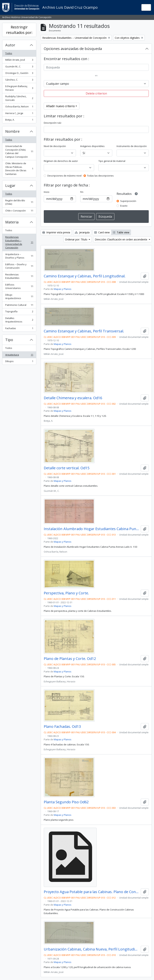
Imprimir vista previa (56, 232)
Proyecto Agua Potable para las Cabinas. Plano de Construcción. (92, 892)
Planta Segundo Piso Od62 (66, 802)
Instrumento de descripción (132, 146)
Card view (102, 232)
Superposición (128, 201)
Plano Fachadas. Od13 (62, 727)
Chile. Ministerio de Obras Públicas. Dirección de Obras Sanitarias (19, 169)
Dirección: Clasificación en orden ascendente (121, 239)
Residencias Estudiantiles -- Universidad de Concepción (19, 242)
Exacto (124, 206)
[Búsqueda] (96, 67)
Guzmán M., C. (19, 67)
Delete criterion (96, 93)
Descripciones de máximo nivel (64, 176)
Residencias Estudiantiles (19, 276)
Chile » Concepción (19, 211)
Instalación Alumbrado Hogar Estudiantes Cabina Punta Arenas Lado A (92, 529)
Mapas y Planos (63, 289)
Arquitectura (19, 355)
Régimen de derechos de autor (61, 161)
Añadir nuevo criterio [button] (60, 106)
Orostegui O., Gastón (19, 74)
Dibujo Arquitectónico (19, 297)
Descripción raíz (53, 123)
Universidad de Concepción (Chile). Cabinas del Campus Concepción (19, 151)
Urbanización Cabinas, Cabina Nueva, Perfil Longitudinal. (92, 949)
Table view (121, 232)
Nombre (12, 131)
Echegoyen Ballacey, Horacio (19, 88)
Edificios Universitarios (19, 286)
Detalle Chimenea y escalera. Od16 (73, 398)
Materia (12, 222)
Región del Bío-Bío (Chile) (19, 202)
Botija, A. (19, 120)
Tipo (9, 340)
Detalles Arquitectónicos (19, 320)
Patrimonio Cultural (19, 306)
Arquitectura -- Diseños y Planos (19, 256)
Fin (82, 192)
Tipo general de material (112, 161)
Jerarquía (82, 232)
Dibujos (19, 362)
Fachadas (19, 329)
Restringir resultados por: (19, 30)
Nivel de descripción (55, 146)
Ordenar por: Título (77, 239)
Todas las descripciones (100, 176)
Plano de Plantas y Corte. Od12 (70, 659)
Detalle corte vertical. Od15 (67, 468)
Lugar (10, 185)
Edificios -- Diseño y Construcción (19, 266)
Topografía (19, 312)
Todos (9, 53)
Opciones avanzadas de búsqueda (73, 49)
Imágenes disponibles (92, 146)
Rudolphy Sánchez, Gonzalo (19, 98)
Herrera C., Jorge (19, 114)
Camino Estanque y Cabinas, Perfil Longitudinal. (85, 276)
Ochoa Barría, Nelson (19, 107)
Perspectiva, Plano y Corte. (66, 593)
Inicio (47, 192)
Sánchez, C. (19, 80)
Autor (10, 45)
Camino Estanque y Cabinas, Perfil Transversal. (84, 331)
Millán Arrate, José (19, 61)
